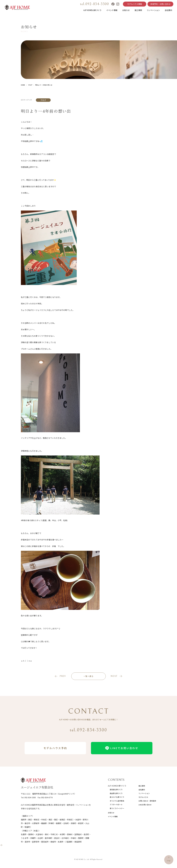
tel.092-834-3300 (95, 4)
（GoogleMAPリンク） (66, 794)
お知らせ (126, 10)
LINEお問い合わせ (145, 805)
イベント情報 (112, 10)
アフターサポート (116, 805)
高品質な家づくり (116, 793)
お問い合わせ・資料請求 (147, 801)
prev (63, 676)
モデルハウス (143, 797)
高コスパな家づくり (117, 797)
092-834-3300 (30, 797)
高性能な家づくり (116, 790)
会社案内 (168, 10)
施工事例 (138, 10)
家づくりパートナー (117, 808)
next (114, 676)
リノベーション (153, 10)
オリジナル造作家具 (117, 801)
